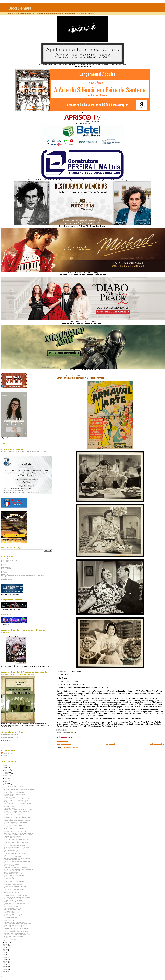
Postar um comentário (63, 741)
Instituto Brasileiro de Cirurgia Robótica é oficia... (16, 800)
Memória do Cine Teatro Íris (11, 866)
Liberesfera (5, 574)
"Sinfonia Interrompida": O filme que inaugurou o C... (17, 902)
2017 (5, 954)
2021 (5, 948)
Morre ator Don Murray (10, 939)
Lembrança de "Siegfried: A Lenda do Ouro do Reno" (17, 811)
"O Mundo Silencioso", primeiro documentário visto (17, 897)
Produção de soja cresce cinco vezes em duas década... (18, 802)
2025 (5, 766)
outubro (7, 772)
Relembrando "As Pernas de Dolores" (14, 871)
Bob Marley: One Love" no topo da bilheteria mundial (17, 803)
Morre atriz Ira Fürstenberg (11, 841)
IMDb (3, 571)
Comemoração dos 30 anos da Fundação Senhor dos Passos (24, 451)
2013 (5, 961)
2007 (5, 971)
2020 (5, 949)
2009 (5, 968)
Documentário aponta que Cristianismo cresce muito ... (18, 919)
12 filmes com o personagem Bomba (13, 885)
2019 (5, 951)
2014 (5, 959)
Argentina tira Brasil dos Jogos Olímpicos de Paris (17, 899)
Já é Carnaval (8, 905)
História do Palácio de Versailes (12, 838)
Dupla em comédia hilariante (11, 872)
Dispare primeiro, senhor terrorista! (13, 844)
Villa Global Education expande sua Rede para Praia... (18, 799)
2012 (5, 963)
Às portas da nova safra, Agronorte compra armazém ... (18, 863)
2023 (5, 944)
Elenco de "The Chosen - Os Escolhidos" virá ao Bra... (18, 832)
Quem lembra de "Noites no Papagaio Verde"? (16, 853)
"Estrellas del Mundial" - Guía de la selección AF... (17, 931)
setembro (7, 774)
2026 (5, 764)
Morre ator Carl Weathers (11, 941)
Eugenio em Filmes (7, 567)
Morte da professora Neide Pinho (13, 908)
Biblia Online (5, 562)
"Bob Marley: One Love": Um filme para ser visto (16, 867)
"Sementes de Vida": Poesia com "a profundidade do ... (18, 813)
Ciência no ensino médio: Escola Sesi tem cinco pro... (18, 933)
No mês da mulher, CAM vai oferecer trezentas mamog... (18, 852)
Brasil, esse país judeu (10, 819)
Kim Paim (4, 573)
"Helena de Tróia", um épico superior (13, 900)
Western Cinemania (7, 580)
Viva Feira (4, 578)
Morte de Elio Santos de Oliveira (12, 910)
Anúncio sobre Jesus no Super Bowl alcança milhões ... (18, 861)
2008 (5, 970)
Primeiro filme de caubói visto (12, 913)
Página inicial (111, 744)
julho (6, 777)
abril (6, 782)
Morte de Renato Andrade (11, 917)
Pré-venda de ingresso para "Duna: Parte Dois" (16, 822)
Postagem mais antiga (157, 744)
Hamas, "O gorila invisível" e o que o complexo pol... (17, 791)
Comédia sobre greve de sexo (12, 877)
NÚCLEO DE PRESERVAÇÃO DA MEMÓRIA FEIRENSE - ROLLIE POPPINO (23, 575)
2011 (5, 964)
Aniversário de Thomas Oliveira (12, 824)
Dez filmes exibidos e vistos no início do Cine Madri (17, 858)
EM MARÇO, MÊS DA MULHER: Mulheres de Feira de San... (20, 789)
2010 (5, 966)
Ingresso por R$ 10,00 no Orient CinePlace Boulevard (18, 817)
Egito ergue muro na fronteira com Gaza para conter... (18, 855)
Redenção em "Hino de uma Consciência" (15, 805)
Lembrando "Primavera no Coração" (13, 914)
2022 (5, 946)
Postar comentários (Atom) (70, 748)
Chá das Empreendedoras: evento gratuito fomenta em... (18, 869)
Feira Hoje (4, 570)
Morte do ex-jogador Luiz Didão (12, 888)
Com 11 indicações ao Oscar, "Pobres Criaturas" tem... (18, 924)
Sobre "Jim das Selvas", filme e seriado (14, 889)
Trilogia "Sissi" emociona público (12, 860)
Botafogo (4, 564)
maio (6, 780)
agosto (7, 775)
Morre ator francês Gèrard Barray (13, 857)
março (6, 783)
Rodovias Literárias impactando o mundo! (15, 825)
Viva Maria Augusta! (9, 807)
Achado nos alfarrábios (10, 808)
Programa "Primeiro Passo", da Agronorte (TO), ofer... (18, 928)
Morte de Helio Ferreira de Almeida (13, 814)
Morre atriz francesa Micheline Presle (14, 830)
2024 (5, 767)
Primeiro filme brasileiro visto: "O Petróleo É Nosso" (17, 935)
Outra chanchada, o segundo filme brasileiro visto (80, 378)
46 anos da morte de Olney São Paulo (14, 874)
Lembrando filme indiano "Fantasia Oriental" (15, 886)
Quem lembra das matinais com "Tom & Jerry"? (16, 849)
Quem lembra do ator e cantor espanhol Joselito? (17, 843)
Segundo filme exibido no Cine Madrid (14, 894)
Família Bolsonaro (6, 568)
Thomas (6, 755)
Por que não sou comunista (11, 788)
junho (6, 778)
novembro (8, 771)
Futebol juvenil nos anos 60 (11, 850)
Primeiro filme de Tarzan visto (12, 892)
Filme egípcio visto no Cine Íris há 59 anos (15, 794)
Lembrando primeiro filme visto (12, 938)
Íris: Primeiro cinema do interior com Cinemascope (17, 925)
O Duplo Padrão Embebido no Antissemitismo (16, 846)
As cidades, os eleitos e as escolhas (13, 836)
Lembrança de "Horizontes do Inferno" (14, 936)
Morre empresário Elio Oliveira (12, 907)
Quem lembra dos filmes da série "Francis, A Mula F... (18, 847)
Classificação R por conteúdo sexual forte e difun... (17, 903)
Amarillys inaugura (9, 827)
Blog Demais (20, 8)
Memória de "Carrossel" (10, 911)
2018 (5, 953)
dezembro (8, 769)
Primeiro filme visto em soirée (12, 864)
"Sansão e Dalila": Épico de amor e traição (15, 930)
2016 (5, 956)
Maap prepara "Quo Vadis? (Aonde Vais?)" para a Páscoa (19, 810)
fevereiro (7, 785)
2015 (5, 958)
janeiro (7, 942)
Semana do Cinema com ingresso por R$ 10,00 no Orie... (19, 833)
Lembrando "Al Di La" (10, 797)
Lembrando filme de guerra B (12, 878)
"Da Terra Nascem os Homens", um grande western (17, 816)
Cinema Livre (5, 566)
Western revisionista (9, 796)
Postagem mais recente (64, 744)
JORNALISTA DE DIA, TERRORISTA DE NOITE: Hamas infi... (20, 891)
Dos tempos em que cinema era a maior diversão (17, 880)
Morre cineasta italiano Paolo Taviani (13, 786)
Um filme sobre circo (9, 921)
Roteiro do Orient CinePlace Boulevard (14, 793)
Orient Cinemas (6, 577)
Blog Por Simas (6, 563)
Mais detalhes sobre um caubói (12, 883)
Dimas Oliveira (8, 753)
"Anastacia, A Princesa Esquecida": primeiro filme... (17, 927)
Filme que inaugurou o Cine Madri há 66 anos (16, 896)
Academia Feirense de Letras (10, 559)
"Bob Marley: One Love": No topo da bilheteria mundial (18, 835)
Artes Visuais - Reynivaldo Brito (10, 560)
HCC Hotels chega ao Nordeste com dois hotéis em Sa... (18, 839)
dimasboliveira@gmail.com (10, 738)
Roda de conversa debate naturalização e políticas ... (18, 821)
